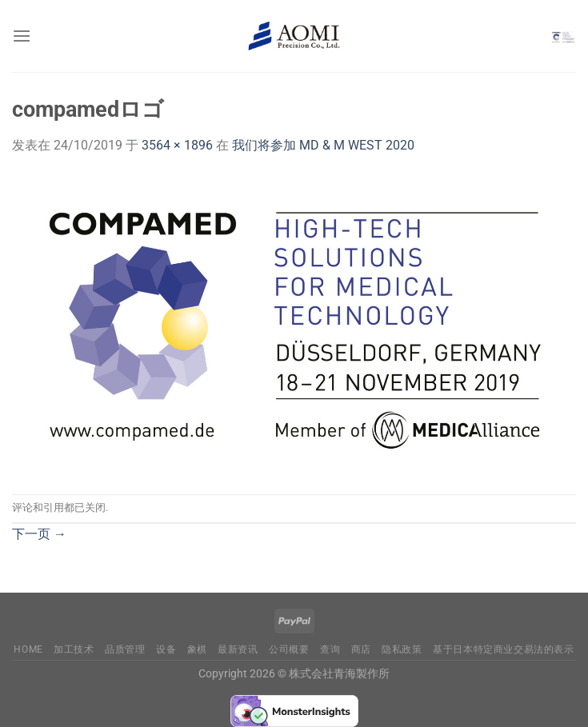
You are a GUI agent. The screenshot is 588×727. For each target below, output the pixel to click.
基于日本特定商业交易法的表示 (504, 649)
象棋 (197, 649)
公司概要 (289, 649)
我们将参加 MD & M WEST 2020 (323, 145)
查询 (330, 649)
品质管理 (125, 649)
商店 (361, 649)
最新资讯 (238, 649)
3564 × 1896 (177, 145)
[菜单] (22, 36)
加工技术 (74, 649)
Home (28, 649)
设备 (166, 649)
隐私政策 (402, 649)
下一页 (39, 534)
